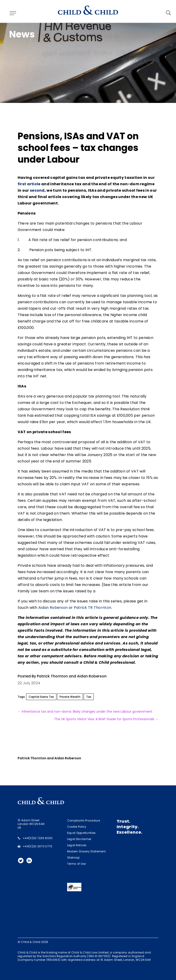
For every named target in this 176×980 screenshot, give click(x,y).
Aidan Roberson (53, 608)
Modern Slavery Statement (86, 851)
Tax (89, 697)
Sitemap (73, 858)
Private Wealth (70, 697)
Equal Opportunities (81, 833)
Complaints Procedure (84, 820)
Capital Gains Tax (41, 697)
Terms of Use (77, 864)
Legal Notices (77, 845)
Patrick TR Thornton (93, 608)
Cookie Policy (77, 827)
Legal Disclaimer (79, 839)
